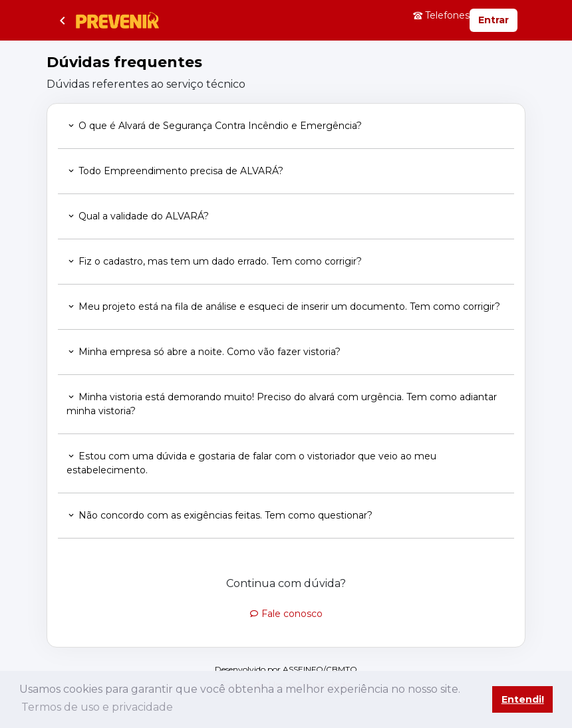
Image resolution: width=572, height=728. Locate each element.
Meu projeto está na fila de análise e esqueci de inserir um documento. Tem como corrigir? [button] (283, 306)
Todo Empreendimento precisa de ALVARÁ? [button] (175, 171)
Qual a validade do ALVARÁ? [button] (138, 216)
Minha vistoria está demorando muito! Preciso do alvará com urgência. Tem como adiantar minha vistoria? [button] (282, 404)
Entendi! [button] (523, 699)
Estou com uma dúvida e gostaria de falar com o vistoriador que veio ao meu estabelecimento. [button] (251, 463)
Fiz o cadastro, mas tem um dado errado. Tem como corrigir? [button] (214, 261)
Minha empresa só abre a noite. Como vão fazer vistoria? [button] (204, 352)
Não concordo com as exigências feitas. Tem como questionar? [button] (219, 515)
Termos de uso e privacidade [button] (97, 707)
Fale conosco (286, 614)
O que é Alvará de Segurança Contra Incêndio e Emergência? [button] (214, 126)
